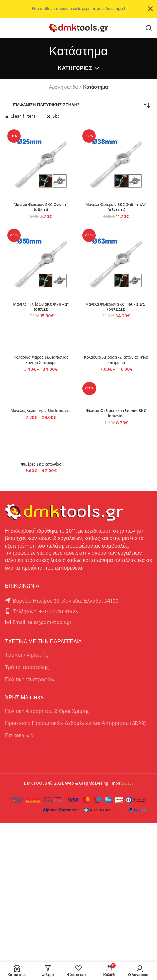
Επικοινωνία (19, 736)
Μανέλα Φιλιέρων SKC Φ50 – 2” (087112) (41, 307)
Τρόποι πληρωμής (26, 655)
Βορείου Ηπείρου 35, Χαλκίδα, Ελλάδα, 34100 (65, 601)
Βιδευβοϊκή (23, 531)
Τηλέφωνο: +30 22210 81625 (45, 612)
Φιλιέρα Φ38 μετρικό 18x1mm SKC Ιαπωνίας (116, 413)
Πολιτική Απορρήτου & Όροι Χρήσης (47, 712)
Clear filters (23, 117)
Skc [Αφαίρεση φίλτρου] (56, 117)
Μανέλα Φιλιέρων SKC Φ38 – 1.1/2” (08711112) (116, 207)
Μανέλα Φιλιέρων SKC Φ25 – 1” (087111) (41, 207)
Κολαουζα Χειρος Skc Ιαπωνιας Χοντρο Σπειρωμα (41, 360)
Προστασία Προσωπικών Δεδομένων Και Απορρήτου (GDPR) (76, 724)
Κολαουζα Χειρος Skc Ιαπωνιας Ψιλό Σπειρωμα (116, 360)
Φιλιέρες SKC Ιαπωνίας (41, 464)
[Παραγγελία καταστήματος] (147, 106)
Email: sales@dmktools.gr (42, 623)
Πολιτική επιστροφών (30, 680)
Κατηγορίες (75, 68)
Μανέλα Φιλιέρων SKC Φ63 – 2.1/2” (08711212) (116, 307)
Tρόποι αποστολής (27, 668)
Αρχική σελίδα (63, 88)
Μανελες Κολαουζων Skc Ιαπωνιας (41, 411)
